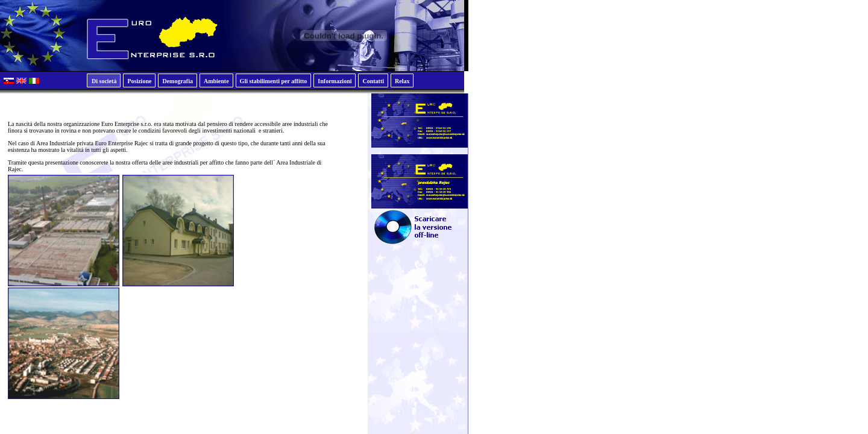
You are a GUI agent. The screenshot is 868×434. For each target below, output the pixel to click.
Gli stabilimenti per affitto (274, 81)
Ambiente (216, 81)
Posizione (139, 81)
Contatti (373, 81)
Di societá (104, 81)
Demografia (178, 81)
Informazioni (335, 81)
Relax (402, 81)
